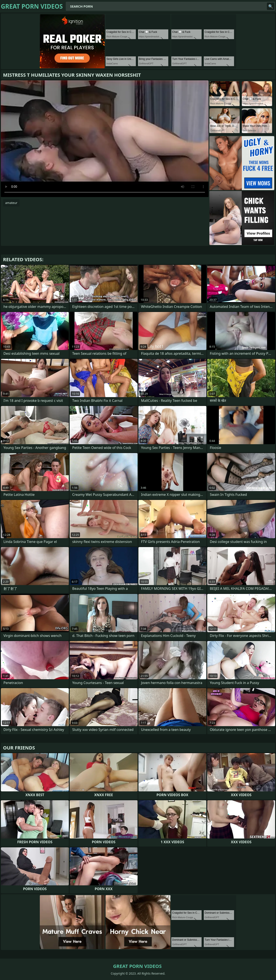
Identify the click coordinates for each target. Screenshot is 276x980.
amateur (11, 203)
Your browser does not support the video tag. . (105, 139)
